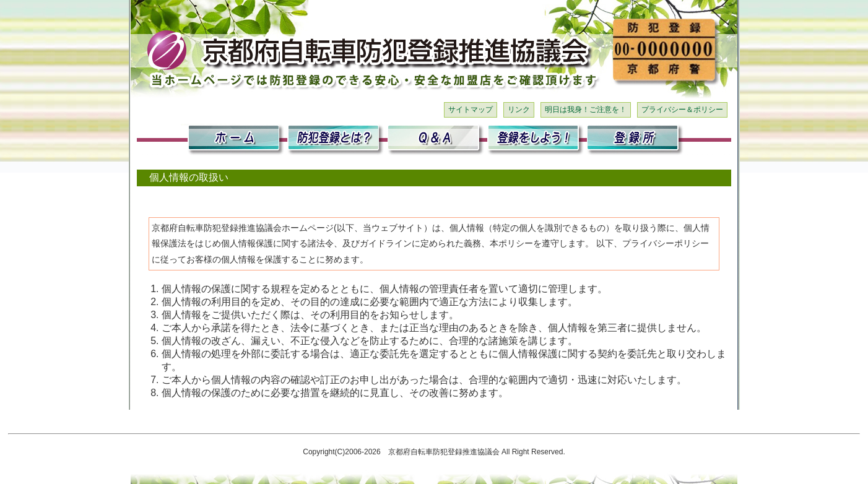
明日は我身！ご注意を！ (586, 110)
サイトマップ (471, 110)
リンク (519, 110)
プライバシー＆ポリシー (682, 110)
